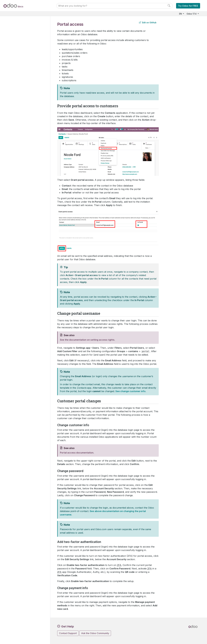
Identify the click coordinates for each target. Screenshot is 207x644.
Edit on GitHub (148, 23)
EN (181, 14)
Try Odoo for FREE (188, 6)
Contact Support (68, 633)
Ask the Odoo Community (95, 633)
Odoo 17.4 (192, 14)
